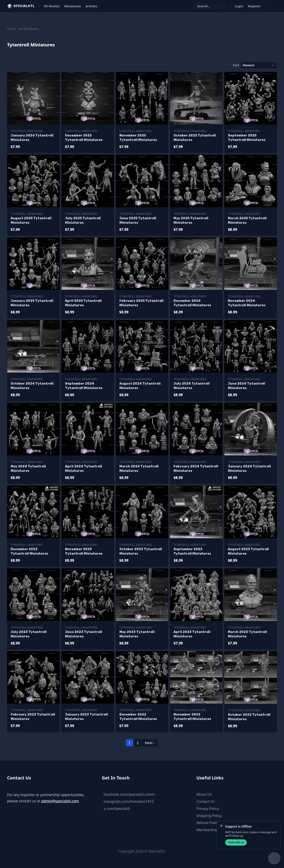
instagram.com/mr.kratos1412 (129, 801)
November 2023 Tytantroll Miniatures (84, 551)
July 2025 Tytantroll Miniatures (83, 220)
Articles (91, 6)
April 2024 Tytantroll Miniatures (84, 469)
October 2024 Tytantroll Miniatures (32, 386)
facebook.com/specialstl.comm (129, 794)
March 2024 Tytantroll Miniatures (139, 469)
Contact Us (205, 801)
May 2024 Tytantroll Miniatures (28, 469)
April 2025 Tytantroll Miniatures (83, 303)
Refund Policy (208, 823)
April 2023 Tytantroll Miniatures (192, 634)
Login (239, 6)
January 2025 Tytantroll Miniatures (32, 303)
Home (12, 29)
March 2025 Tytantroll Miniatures (247, 220)
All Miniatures (29, 29)
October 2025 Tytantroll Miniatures (195, 138)
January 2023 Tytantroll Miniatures (86, 717)
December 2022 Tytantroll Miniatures (138, 717)
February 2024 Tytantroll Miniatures (196, 469)
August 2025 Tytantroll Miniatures (31, 220)
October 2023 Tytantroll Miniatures (141, 551)
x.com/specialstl (117, 809)
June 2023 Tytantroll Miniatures (84, 634)
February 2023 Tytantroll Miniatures (33, 717)
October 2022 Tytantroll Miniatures (249, 717)
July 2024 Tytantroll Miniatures (192, 386)
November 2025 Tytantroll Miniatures (138, 138)
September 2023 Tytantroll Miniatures (192, 551)
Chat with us (236, 842)
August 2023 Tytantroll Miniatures (248, 551)
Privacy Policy (208, 809)
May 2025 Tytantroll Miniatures (191, 220)
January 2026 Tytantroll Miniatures (32, 138)
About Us (204, 794)
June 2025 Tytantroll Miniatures (138, 220)
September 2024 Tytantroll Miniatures (84, 386)
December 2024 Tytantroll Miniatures (192, 303)
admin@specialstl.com (60, 801)
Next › (150, 743)
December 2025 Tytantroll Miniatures (84, 138)
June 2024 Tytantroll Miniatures (247, 386)
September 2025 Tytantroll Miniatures (247, 138)
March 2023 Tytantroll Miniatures (247, 634)
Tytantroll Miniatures (27, 131)
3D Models (52, 6)
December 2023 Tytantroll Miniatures (30, 551)
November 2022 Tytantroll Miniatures (192, 717)
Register (254, 6)
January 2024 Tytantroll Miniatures (249, 469)
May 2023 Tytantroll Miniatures (137, 634)
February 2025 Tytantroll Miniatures (141, 303)
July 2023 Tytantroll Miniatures (29, 634)
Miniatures (73, 6)
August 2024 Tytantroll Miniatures (140, 386)
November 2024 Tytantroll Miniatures (247, 303)
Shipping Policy (209, 816)
